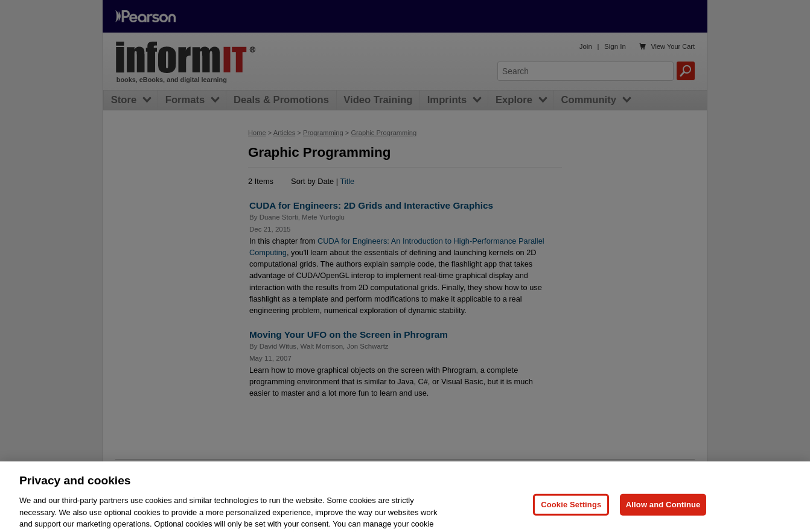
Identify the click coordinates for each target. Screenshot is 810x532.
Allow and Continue (663, 514)
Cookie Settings (571, 514)
